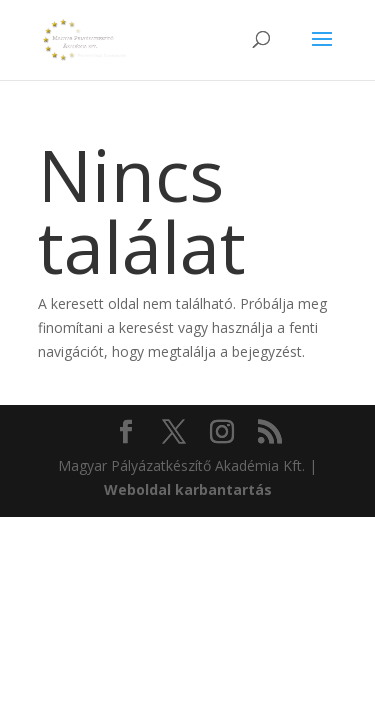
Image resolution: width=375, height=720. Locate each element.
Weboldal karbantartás (188, 489)
